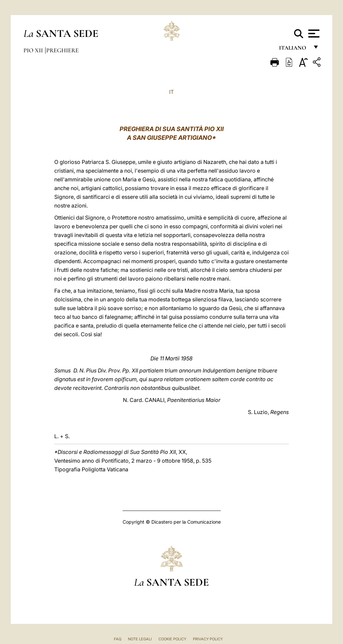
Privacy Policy (208, 639)
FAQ (118, 639)
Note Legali (140, 639)
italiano (294, 49)
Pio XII (34, 50)
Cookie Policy (172, 639)
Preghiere (62, 50)
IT (171, 92)
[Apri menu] (313, 34)
